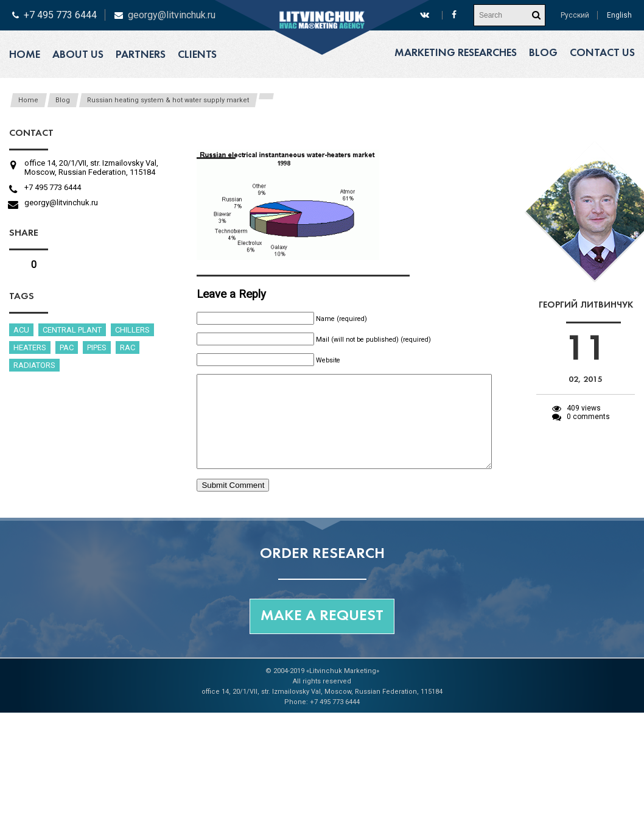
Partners (141, 55)
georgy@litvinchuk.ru (172, 15)
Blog (543, 53)
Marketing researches (456, 53)
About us (78, 55)
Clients (197, 55)
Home (25, 55)
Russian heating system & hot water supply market (168, 100)
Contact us (602, 53)
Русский (575, 15)
